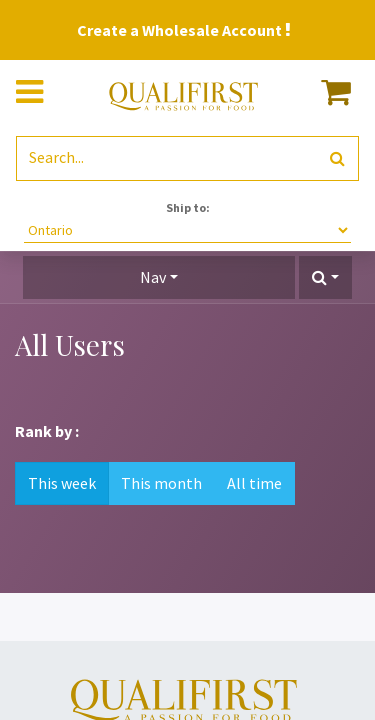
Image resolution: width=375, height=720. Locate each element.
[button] (325, 277)
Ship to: (188, 207)
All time (254, 483)
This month (161, 483)
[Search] (337, 158)
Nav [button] (153, 277)
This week (62, 483)
